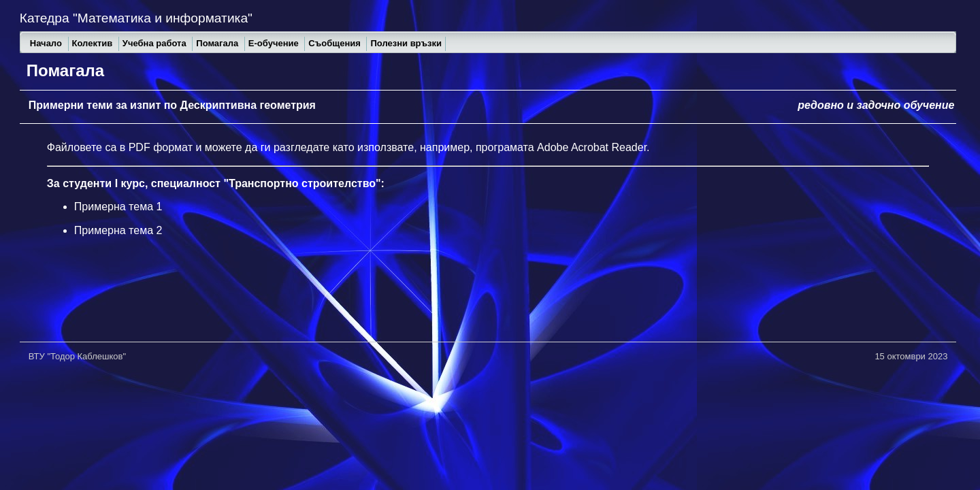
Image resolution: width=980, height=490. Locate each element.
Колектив (94, 43)
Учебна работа (156, 43)
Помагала (218, 43)
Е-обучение (275, 43)
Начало (47, 43)
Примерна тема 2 (118, 230)
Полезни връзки (406, 43)
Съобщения (336, 43)
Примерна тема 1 (118, 207)
